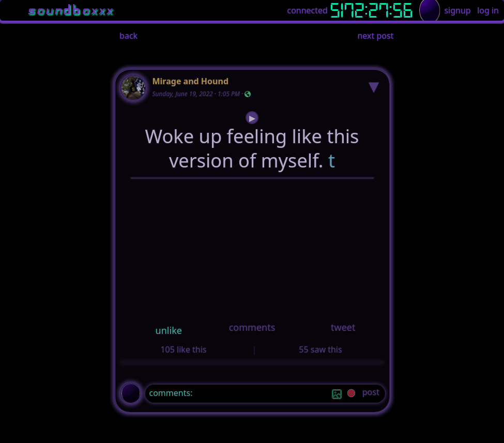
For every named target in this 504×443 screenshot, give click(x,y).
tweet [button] (343, 327)
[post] (371, 394)
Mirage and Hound (191, 81)
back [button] (128, 36)
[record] (351, 394)
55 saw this (320, 349)
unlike (169, 330)
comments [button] (252, 327)
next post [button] (375, 36)
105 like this (183, 349)
